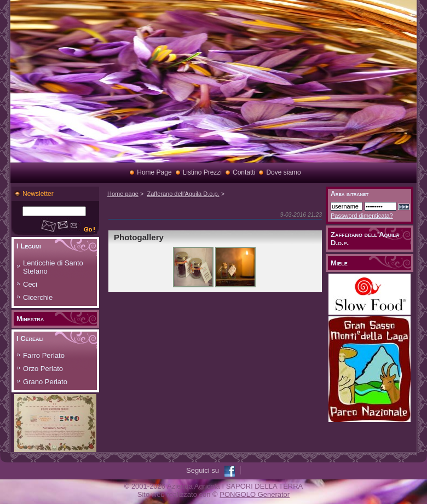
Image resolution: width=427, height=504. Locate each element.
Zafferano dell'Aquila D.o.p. (183, 194)
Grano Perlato (45, 382)
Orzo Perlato (43, 369)
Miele (339, 263)
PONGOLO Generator (255, 494)
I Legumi (29, 246)
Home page (123, 194)
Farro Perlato (44, 355)
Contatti (244, 172)
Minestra (30, 319)
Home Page (154, 172)
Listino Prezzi (202, 172)
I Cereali (30, 338)
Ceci (30, 284)
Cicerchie (38, 297)
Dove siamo (283, 172)
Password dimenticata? (362, 216)
